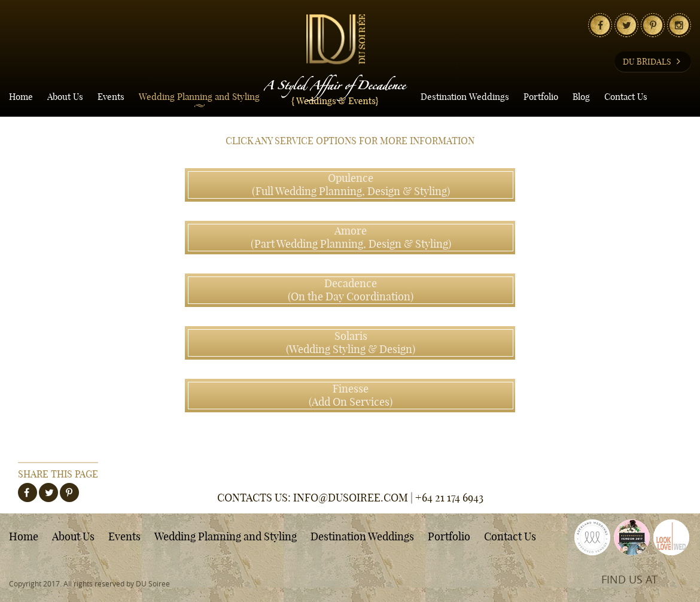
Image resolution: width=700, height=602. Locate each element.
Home (21, 97)
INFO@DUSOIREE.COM (351, 498)
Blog (581, 97)
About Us (65, 97)
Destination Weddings (465, 97)
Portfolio (541, 97)
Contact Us (626, 97)
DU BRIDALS (653, 61)
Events (111, 97)
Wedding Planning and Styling (199, 97)
